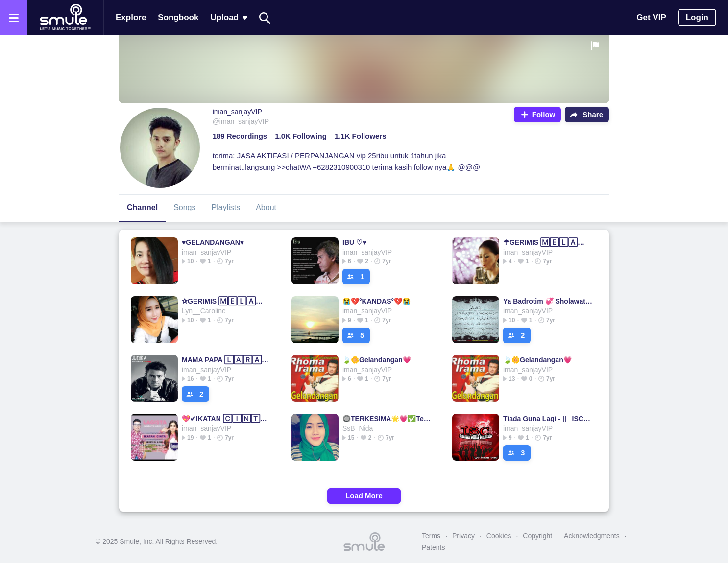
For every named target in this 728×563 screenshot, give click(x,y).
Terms (431, 536)
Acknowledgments (592, 536)
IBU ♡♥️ (354, 242)
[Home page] (65, 18)
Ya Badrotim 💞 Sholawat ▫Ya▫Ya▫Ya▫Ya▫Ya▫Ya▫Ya (548, 301)
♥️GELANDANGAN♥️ (213, 242)
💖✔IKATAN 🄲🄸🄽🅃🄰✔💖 (227, 419)
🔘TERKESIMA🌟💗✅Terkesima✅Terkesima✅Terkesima (387, 419)
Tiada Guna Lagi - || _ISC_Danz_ (548, 419)
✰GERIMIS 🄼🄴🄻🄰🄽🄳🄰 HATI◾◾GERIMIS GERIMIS (227, 301)
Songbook (178, 17)
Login (697, 17)
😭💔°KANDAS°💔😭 (376, 301)
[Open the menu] (14, 18)
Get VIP (651, 17)
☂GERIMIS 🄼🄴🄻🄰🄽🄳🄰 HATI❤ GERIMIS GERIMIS (548, 242)
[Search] (265, 18)
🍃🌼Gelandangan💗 (377, 360)
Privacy (463, 536)
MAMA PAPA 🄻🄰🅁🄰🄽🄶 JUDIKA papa (227, 360)
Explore (131, 17)
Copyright (537, 536)
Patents (433, 547)
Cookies (499, 536)
